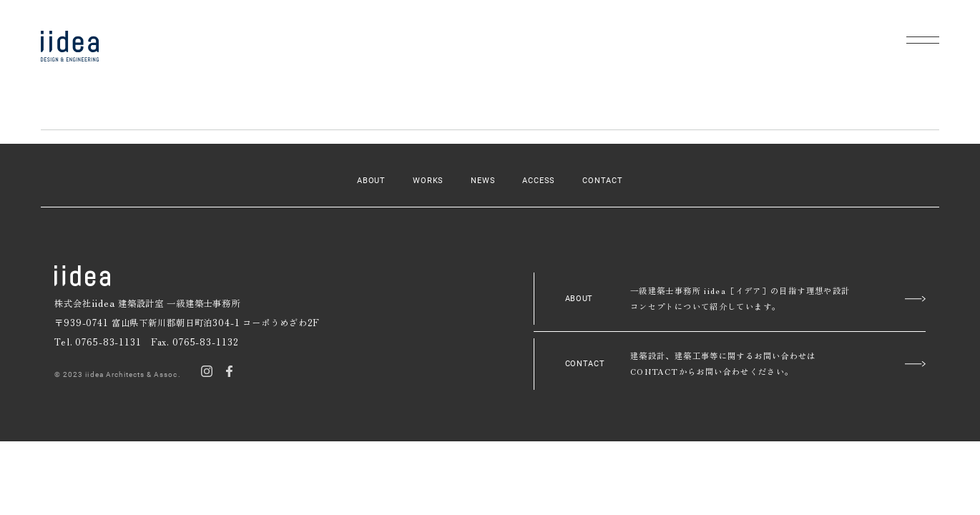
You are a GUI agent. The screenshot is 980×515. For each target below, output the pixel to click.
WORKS (428, 180)
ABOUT (371, 180)
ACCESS (539, 180)
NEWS (483, 180)
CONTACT (603, 180)
